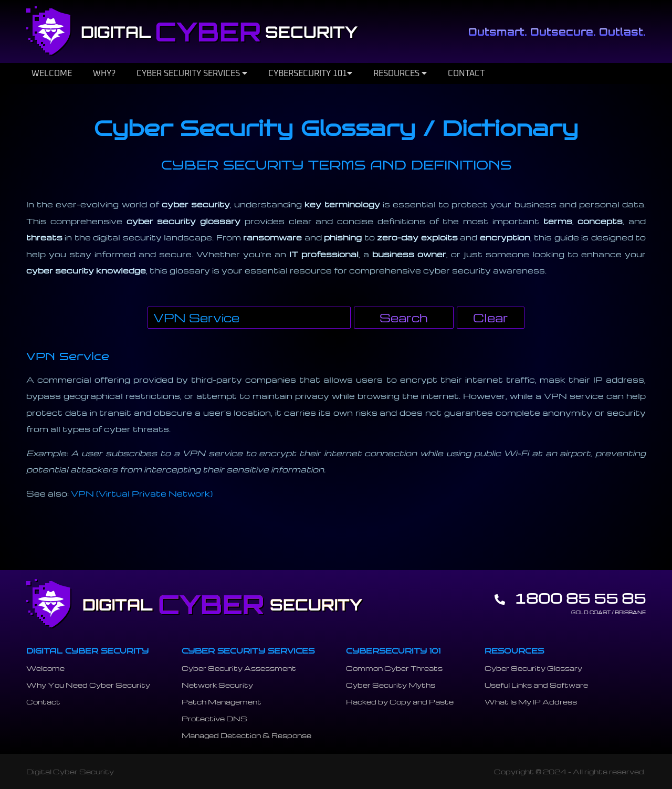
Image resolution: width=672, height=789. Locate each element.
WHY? (104, 73)
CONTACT (466, 73)
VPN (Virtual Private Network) (142, 493)
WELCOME (52, 73)
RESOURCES (400, 73)
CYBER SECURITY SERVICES (192, 73)
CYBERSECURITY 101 (310, 73)
